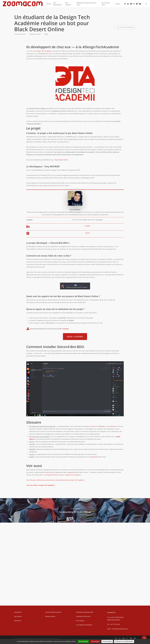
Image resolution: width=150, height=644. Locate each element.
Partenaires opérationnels (85, 612)
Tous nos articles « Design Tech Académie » (41, 485)
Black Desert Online (61, 160)
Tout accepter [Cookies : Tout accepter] (83, 641)
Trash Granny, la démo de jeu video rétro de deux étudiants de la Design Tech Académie (55, 480)
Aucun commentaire (125, 27)
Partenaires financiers (83, 616)
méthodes (102, 426)
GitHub (87, 233)
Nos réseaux (80, 621)
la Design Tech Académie (43, 51)
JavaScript (94, 457)
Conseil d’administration (53, 612)
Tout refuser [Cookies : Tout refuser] (95, 641)
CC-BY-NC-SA (18, 639)
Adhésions (18, 621)
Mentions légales (54, 639)
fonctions (113, 426)
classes (93, 426)
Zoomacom (21, 34)
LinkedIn (87, 226)
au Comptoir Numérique (84, 625)
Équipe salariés (50, 616)
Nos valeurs (18, 616)
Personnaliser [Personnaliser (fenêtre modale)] (107, 641)
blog (46, 34)
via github (65, 329)
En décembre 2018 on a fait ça (75, 510)
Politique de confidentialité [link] (124, 641)
